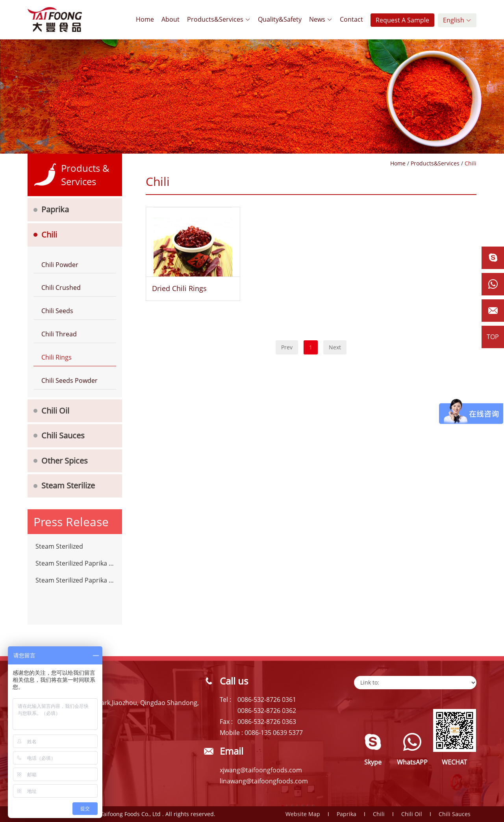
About (170, 19)
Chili (49, 235)
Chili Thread (59, 334)
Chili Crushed (61, 288)
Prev (287, 347)
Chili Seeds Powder (69, 380)
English (457, 20)
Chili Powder (60, 265)
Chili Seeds (57, 311)
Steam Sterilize (68, 485)
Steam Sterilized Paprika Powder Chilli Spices (75, 563)
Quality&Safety (280, 19)
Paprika (55, 209)
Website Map (303, 814)
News (321, 19)
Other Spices (65, 461)
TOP (493, 337)
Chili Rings (57, 357)
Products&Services (219, 19)
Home (145, 19)
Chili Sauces (63, 435)
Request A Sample (402, 20)
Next (335, 347)
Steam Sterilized (59, 546)
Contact (351, 19)
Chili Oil (55, 411)
